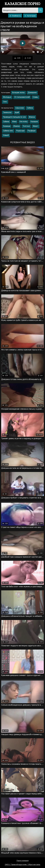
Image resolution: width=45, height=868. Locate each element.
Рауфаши (31, 131)
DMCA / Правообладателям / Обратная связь (23, 865)
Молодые (7, 97)
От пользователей (22, 97)
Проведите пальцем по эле (14, 117)
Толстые (26, 126)
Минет (36, 126)
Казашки (34, 122)
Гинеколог (7, 113)
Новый (6, 135)
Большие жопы (18, 93)
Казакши (7, 126)
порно (22, 4)
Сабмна (6, 122)
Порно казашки (22, 861)
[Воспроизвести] (3, 52)
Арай (17, 113)
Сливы (35, 97)
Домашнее (32, 93)
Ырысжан (20, 108)
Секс (5, 102)
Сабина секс (8, 131)
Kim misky (24, 122)
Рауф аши (20, 131)
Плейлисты (15, 16)
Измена (16, 126)
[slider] (17, 49)
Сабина (30, 108)
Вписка (32, 117)
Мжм (14, 122)
